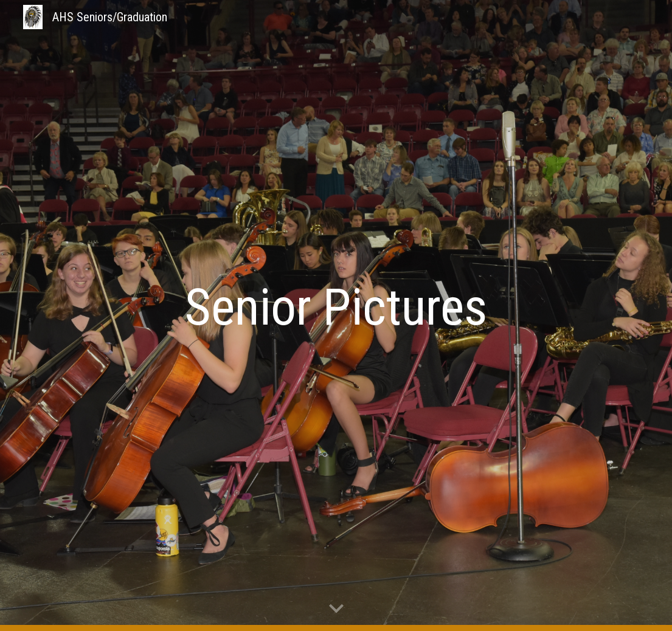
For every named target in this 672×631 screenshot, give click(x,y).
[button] (336, 609)
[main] (336, 307)
